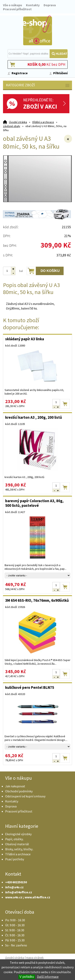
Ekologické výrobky (18, 834)
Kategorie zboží (38, 85)
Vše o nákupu (12, 5)
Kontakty (33, 5)
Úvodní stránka (18, 122)
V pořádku (27, 977)
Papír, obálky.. (14, 839)
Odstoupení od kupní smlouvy (25, 796)
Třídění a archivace (18, 854)
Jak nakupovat (15, 786)
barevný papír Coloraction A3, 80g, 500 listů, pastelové (34, 503)
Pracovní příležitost (17, 9)
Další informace (48, 977)
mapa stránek (35, 958)
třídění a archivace (43, 122)
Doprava (50, 5)
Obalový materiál (17, 844)
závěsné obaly (12, 126)
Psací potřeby (15, 859)
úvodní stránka (15, 958)
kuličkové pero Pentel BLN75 (30, 687)
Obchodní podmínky (19, 791)
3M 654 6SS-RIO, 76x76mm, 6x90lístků (37, 600)
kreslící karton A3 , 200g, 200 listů (34, 417)
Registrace (20, 73)
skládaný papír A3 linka (25, 339)
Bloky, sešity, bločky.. (19, 849)
